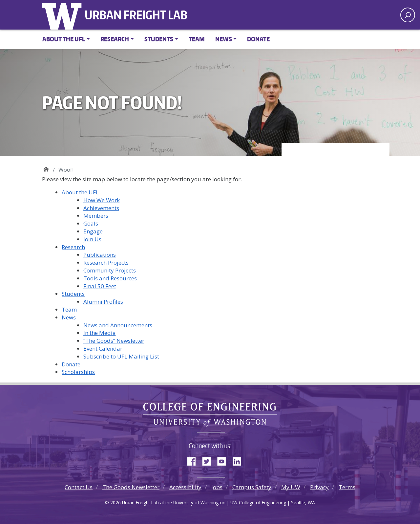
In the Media (100, 333)
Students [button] (159, 39)
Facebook (194, 460)
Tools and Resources (110, 278)
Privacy (319, 487)
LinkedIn (239, 460)
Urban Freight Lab (136, 15)
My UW (291, 487)
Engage (93, 231)
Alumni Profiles (103, 302)
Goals (91, 223)
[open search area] (408, 15)
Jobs (217, 487)
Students (73, 294)
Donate (258, 39)
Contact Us (79, 487)
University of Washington (63, 15)
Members (96, 216)
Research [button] (115, 39)
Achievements (101, 208)
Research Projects (106, 262)
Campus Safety (252, 487)
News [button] (224, 39)
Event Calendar (103, 349)
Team (197, 39)
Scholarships (78, 372)
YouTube (224, 460)
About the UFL (80, 192)
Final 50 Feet (100, 286)
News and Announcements (118, 325)
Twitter (209, 460)
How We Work (102, 200)
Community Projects (110, 270)
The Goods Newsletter (131, 487)
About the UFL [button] (64, 39)
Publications (100, 255)
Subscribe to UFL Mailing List (121, 356)
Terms (347, 487)
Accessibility (185, 487)
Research (73, 247)
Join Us (92, 239)
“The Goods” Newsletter (114, 341)
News (69, 317)
